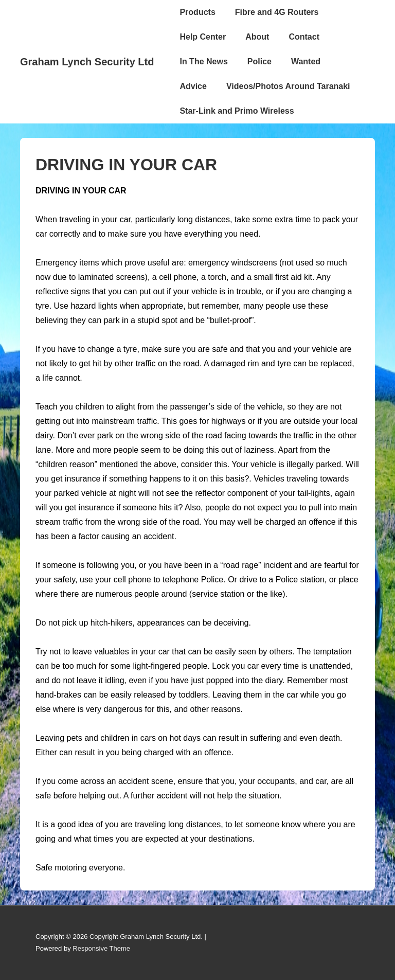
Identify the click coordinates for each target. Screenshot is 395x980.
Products (197, 12)
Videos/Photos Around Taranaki (288, 86)
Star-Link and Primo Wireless (237, 111)
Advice (193, 86)
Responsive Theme (101, 948)
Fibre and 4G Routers (277, 12)
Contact (304, 37)
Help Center (203, 37)
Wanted (306, 61)
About (257, 37)
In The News (203, 61)
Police (259, 61)
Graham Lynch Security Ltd (87, 62)
